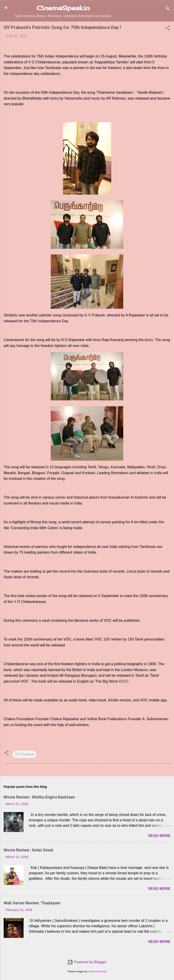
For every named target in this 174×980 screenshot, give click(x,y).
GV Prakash (24, 754)
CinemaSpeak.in (63, 8)
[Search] (168, 9)
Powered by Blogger (87, 962)
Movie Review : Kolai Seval (28, 850)
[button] (168, 29)
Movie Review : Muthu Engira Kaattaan (39, 797)
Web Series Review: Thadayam (32, 903)
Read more (159, 836)
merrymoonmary (97, 971)
